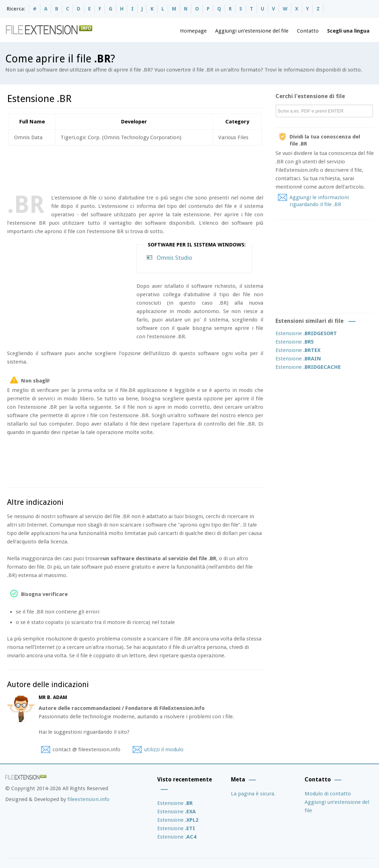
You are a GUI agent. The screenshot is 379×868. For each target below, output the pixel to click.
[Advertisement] (135, 168)
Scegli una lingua (348, 31)
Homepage (193, 31)
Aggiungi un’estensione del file (252, 31)
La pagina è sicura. (253, 794)
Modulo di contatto (328, 794)
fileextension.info (88, 799)
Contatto (308, 31)
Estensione (306, 333)
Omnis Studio (174, 258)
